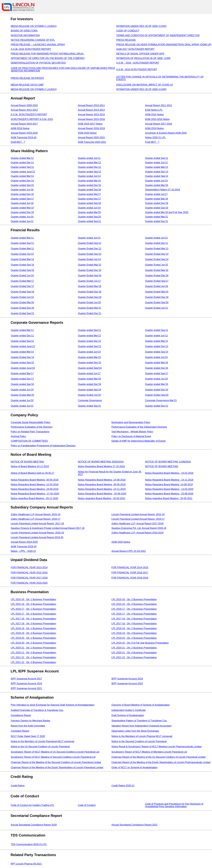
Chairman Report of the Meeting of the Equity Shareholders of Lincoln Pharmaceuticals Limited (161, 762)
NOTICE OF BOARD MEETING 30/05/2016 (101, 462)
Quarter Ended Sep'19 (90, 297)
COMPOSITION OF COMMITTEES (29, 441)
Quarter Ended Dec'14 (22, 265)
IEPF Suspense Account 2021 (26, 688)
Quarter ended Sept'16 (90, 368)
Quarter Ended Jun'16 (22, 276)
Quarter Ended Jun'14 (89, 259)
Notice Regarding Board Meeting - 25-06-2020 (102, 494)
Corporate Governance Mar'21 (161, 400)
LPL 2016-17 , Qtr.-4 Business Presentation (134, 614)
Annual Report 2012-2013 (24, 110)
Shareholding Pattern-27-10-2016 (163, 190)
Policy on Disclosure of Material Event (131, 436)
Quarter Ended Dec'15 (90, 270)
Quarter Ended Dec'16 (157, 276)
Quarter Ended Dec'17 (22, 286)
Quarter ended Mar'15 (89, 181)
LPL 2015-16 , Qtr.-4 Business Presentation (134, 604)
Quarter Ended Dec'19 (157, 297)
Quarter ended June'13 (23, 172)
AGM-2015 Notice (154, 115)
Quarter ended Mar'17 (89, 194)
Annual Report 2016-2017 (24, 124)
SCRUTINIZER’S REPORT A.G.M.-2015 (32, 119)
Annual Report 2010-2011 (91, 105)
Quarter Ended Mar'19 (157, 292)
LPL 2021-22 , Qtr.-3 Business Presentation (33, 662)
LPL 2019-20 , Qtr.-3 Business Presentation (33, 643)
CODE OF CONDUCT (128, 31)
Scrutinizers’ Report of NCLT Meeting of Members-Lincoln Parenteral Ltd (149, 752)
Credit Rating (18, 786)
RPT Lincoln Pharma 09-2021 (26, 864)
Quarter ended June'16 (23, 368)
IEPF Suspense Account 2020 (127, 684)
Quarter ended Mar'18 (156, 199)
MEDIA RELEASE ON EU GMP (27, 85)
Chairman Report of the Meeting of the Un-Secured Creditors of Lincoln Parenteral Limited (158, 757)
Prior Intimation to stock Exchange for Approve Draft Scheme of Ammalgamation (53, 705)
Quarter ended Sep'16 (89, 190)
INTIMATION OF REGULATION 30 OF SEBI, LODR (143, 58)
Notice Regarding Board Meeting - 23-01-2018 (169, 473)
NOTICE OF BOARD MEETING (27, 462)
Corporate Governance (90, 400)
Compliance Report (21, 715)
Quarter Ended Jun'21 (156, 308)
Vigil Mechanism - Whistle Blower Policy (132, 432)
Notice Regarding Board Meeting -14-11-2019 (102, 489)
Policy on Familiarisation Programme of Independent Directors (43, 446)
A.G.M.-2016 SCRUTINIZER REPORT (31, 49)
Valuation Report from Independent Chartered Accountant (141, 726)
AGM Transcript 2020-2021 (92, 142)
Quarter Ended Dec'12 (90, 249)
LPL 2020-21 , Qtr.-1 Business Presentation (33, 648)
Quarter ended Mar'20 (89, 212)
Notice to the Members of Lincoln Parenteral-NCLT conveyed (42, 741)
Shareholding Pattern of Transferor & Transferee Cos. (139, 721)
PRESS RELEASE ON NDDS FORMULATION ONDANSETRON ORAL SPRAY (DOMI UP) (164, 45)
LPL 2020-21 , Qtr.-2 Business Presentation (134, 648)
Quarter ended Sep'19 (157, 208)
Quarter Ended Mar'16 (157, 270)
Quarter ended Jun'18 (22, 203)
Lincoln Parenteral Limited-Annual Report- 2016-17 (138, 519)
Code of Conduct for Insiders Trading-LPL (32, 805)
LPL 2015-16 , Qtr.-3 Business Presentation (33, 604)
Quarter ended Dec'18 (157, 203)
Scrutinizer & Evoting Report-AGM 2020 (166, 133)
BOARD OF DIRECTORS (24, 31)
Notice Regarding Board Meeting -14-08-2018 (102, 480)
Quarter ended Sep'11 (157, 158)
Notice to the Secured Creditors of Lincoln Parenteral (139, 741)
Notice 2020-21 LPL (155, 137)
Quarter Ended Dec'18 (90, 292)
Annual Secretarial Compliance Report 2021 (134, 825)
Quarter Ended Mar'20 (22, 302)
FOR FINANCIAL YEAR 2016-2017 (130, 573)
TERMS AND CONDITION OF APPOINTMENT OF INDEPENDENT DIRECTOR (158, 35)
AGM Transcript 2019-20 (24, 137)
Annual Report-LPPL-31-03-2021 (129, 551)
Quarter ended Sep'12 (22, 167)
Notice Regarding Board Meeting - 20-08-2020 (169, 494)
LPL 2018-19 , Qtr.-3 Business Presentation (33, 633)
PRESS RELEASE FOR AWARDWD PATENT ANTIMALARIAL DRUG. (47, 54)
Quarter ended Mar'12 (89, 163)
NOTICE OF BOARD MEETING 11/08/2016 (168, 462)
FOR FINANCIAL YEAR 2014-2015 (130, 567)
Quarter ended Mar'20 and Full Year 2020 (167, 212)
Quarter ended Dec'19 (22, 212)
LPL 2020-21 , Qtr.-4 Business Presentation (134, 653)
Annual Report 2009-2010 (24, 105)
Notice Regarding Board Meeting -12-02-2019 (35, 485)
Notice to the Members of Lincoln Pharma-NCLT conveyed (142, 736)
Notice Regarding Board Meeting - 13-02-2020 (169, 489)
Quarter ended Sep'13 (89, 172)
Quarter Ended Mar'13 (157, 249)
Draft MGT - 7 (18, 142)
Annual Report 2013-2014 (91, 110)
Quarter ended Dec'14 (22, 181)
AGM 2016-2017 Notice (90, 124)
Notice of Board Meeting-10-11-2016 (30, 466)
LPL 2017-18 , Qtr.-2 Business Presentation (134, 619)
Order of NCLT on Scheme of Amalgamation (134, 767)
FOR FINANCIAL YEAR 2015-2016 (29, 573)
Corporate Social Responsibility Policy (31, 422)
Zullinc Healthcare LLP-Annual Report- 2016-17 (36, 519)
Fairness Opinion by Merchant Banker (31, 721)
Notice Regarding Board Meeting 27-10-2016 (101, 466)
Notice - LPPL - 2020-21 (23, 551)
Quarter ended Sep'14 (157, 176)
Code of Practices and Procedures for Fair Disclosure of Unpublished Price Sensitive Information (174, 805)
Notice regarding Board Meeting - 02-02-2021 (102, 498)
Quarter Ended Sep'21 (22, 313)
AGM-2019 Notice (154, 128)
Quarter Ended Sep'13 (90, 254)
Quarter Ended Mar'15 (90, 265)
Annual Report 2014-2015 (91, 115)
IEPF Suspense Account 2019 (26, 684)
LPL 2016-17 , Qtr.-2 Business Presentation (134, 609)
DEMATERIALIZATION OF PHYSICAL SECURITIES (38, 63)
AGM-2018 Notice (20, 128)
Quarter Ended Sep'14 (157, 259)
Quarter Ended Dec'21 (90, 313)
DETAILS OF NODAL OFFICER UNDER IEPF (140, 54)
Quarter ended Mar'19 (22, 208)
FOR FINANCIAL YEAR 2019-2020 (29, 583)
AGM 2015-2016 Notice (157, 119)
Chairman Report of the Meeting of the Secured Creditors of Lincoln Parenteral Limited (56, 762)
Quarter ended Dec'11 (22, 163)
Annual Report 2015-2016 (91, 119)
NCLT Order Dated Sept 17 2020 (28, 736)
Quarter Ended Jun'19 (22, 297)
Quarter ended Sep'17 (22, 199)
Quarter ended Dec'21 (157, 221)
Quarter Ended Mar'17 (22, 281)
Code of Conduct (87, 805)
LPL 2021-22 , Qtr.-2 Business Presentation (134, 657)
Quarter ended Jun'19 (89, 208)
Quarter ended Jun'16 (22, 190)
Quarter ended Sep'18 (89, 203)
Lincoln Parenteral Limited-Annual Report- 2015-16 (138, 514)
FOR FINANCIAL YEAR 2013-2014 (29, 567)
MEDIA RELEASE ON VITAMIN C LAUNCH (34, 26)
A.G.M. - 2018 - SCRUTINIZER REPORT (138, 63)
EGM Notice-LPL (154, 110)
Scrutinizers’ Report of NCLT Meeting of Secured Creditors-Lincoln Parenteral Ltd (53, 757)
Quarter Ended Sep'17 (157, 281)
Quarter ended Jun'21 (22, 221)
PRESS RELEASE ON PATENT (27, 78)
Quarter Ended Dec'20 (22, 308)
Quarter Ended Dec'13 (157, 254)
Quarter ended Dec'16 (22, 194)
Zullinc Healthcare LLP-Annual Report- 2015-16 (36, 514)
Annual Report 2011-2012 (158, 105)
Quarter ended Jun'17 (156, 194)
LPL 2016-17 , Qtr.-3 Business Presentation (33, 614)
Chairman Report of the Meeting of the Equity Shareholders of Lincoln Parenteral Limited (57, 767)
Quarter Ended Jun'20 (89, 302)
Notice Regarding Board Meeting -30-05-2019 (102, 485)
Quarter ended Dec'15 (89, 185)
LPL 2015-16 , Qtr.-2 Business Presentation (134, 599)
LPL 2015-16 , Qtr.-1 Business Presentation (33, 599)
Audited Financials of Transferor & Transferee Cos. (37, 710)
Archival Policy (18, 436)
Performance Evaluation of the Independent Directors (139, 427)
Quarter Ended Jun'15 (156, 265)
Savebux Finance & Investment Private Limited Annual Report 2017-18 (48, 528)
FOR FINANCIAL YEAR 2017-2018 (29, 578)
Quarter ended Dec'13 (157, 172)
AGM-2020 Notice (87, 133)
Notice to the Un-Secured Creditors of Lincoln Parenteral (40, 747)
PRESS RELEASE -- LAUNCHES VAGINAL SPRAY (38, 45)
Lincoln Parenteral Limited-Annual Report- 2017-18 (37, 524)
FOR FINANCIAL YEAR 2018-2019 (130, 578)
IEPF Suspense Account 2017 (26, 679)
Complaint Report (20, 731)
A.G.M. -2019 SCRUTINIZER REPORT (137, 69)
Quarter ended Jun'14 (89, 176)
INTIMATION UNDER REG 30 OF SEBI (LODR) (141, 26)
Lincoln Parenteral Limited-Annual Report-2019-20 (37, 537)
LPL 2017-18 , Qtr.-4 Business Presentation (134, 624)
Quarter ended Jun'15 (156, 181)
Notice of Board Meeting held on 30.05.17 (32, 473)
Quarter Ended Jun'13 (22, 254)
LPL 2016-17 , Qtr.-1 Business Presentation (33, 609)
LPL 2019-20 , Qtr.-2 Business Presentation (134, 638)
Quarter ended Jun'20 (22, 217)
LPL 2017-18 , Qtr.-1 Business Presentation (33, 619)
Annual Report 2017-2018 (158, 124)
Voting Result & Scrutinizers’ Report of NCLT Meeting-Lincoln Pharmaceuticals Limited (156, 747)
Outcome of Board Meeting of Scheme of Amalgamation (141, 705)
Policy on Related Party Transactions (30, 432)
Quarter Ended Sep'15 (22, 270)
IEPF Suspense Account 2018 (127, 679)
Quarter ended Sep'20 (89, 217)
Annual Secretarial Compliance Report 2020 (34, 825)
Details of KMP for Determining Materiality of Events (139, 441)
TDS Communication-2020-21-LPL (29, 844)
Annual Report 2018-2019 (91, 128)
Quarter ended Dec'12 (89, 167)
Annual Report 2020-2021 (91, 137)
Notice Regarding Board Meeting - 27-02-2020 (35, 494)
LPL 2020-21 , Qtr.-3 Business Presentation (33, 653)
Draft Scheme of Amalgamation (128, 715)
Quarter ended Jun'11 (89, 158)
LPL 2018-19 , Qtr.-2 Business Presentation (134, 628)
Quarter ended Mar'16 (156, 185)
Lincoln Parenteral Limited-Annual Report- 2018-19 (37, 533)
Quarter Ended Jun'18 (156, 286)
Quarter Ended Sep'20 (157, 302)
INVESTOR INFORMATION (25, 35)
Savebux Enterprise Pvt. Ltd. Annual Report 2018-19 (139, 528)
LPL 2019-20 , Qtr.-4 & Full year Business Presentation (140, 643)
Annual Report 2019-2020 (24, 133)
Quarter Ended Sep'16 (90, 276)
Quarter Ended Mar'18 (90, 286)
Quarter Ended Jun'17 (89, 281)
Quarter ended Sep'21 (89, 221)
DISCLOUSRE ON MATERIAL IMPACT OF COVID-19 (144, 85)
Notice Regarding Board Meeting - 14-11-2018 (169, 480)
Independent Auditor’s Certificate (129, 710)
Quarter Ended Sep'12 (90, 243)
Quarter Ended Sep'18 (22, 292)
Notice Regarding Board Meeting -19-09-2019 (35, 489)
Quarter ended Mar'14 (22, 176)
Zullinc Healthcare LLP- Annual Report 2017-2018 (137, 524)
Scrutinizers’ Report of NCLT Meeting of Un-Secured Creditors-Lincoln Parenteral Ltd (55, 752)
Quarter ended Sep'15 (22, 185)
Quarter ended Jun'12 (156, 163)
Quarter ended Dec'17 (89, 199)
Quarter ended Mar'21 (156, 217)
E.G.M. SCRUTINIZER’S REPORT (29, 115)
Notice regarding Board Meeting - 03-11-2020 (34, 498)
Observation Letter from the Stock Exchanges (135, 731)
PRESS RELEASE (126, 40)
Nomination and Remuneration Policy (131, 422)
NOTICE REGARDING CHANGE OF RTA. (33, 40)
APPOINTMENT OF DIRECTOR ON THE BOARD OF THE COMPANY (48, 58)
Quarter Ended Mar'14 (22, 259)
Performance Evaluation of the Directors (32, 427)
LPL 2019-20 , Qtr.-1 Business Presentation (33, 638)
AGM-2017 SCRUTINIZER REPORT (135, 49)
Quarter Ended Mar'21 (90, 308)
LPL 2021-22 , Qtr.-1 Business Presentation (33, 657)
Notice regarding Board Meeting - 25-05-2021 (169, 498)
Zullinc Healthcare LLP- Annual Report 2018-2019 (137, 533)
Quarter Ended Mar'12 (22, 249)
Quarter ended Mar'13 (156, 167)
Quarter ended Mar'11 (22, 158)
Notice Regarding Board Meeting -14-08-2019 (169, 485)
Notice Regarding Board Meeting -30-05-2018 (35, 480)
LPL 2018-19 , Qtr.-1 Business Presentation (33, 628)
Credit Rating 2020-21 (123, 786)
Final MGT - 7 (152, 142)
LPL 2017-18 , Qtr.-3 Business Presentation (33, 624)
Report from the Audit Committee (28, 726)
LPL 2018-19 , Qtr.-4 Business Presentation (134, 633)
